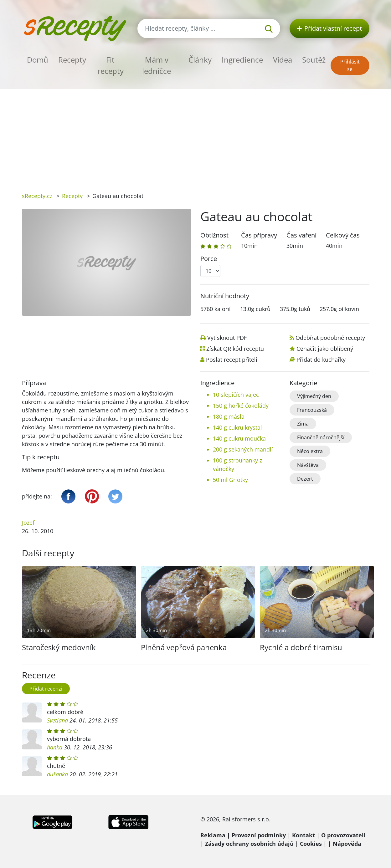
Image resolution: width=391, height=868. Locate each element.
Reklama (213, 835)
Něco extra (310, 451)
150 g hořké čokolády (241, 406)
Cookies (311, 844)
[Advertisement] (196, 136)
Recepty (72, 60)
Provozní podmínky (259, 835)
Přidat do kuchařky (321, 360)
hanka (55, 747)
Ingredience (242, 60)
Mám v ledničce (157, 65)
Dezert (305, 479)
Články (200, 60)
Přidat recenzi (46, 689)
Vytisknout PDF (227, 338)
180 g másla (229, 416)
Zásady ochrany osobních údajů (249, 844)
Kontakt (304, 835)
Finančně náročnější (321, 437)
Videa (283, 60)
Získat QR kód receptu (235, 349)
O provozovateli (343, 835)
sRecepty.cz (37, 196)
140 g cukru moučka (239, 438)
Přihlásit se (350, 65)
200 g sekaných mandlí (243, 449)
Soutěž (314, 60)
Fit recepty (111, 65)
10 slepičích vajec (236, 395)
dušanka (57, 774)
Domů (38, 60)
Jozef (28, 523)
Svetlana (57, 720)
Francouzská (312, 410)
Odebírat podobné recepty (330, 338)
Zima (303, 424)
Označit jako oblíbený (325, 349)
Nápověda (347, 844)
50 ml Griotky (230, 480)
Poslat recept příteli (232, 360)
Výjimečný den (314, 396)
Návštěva (308, 465)
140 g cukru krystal (237, 427)
